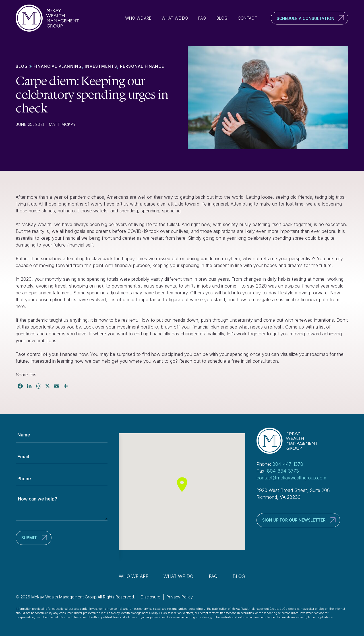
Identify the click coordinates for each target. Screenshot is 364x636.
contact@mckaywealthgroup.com (291, 478)
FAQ (202, 18)
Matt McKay (62, 124)
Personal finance (142, 66)
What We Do (175, 18)
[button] (182, 484)
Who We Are (138, 18)
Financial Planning (58, 66)
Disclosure (151, 597)
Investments (101, 66)
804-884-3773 (283, 471)
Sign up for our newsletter (294, 520)
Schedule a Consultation (306, 18)
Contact (247, 18)
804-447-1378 (288, 464)
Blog (222, 18)
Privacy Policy (180, 597)
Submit (29, 538)
